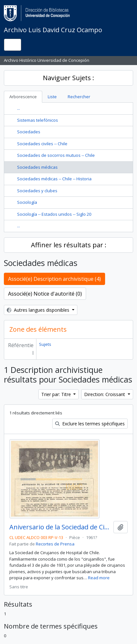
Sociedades (29, 132)
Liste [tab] (52, 97)
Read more (99, 578)
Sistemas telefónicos (38, 120)
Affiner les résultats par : (69, 245)
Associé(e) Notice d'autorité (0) (45, 294)
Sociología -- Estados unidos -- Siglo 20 (54, 214)
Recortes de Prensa (55, 544)
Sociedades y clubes (37, 191)
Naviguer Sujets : (68, 78)
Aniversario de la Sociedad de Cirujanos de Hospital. (60, 527)
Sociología (27, 202)
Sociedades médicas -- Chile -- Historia (54, 179)
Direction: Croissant (105, 394)
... (19, 108)
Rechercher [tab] (79, 97)
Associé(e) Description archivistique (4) (54, 279)
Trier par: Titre (57, 394)
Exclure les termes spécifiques (90, 424)
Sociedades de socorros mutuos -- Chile (56, 155)
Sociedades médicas (37, 167)
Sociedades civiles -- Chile (42, 144)
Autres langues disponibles (39, 310)
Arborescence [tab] (23, 97)
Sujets (45, 344)
